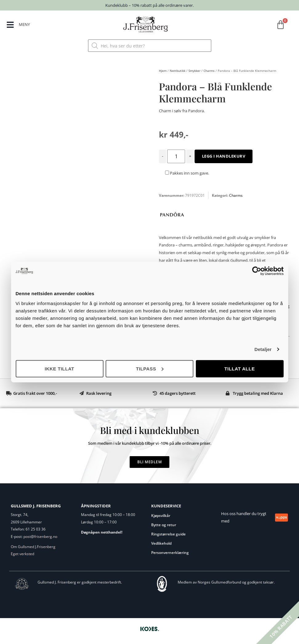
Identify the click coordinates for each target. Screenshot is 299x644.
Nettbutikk (178, 71)
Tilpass (150, 368)
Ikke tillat (59, 368)
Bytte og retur (164, 525)
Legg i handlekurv (224, 156)
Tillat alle (240, 368)
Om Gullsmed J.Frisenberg (33, 547)
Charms (209, 71)
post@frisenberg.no (40, 537)
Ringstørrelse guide (168, 534)
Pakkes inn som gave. (187, 173)
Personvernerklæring (170, 553)
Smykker (194, 71)
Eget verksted (22, 554)
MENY (25, 24)
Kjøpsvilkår (161, 516)
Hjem (163, 71)
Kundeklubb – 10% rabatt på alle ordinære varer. (149, 5)
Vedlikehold (161, 543)
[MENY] (10, 25)
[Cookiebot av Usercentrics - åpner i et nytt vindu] (257, 271)
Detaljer (263, 349)
